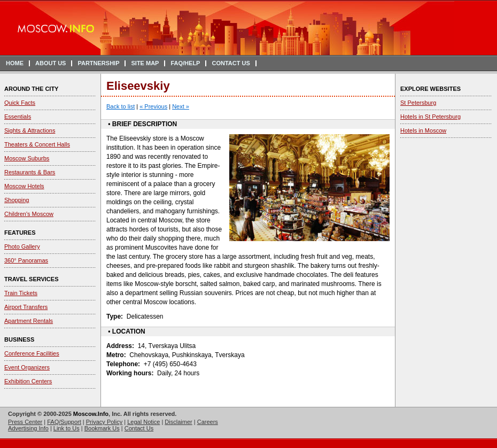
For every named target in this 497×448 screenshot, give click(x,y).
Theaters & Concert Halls (37, 144)
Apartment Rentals (29, 321)
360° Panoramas (26, 260)
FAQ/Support (64, 422)
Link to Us (67, 428)
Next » (181, 106)
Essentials (18, 117)
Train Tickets (21, 293)
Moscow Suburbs (27, 158)
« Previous (153, 106)
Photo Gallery (22, 246)
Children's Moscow (29, 214)
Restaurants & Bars (30, 172)
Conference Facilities (32, 353)
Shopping (17, 200)
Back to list (121, 106)
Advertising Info (28, 428)
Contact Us (139, 428)
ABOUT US (51, 63)
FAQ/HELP (185, 63)
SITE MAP (145, 63)
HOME (15, 63)
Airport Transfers (26, 307)
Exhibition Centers (28, 381)
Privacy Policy (104, 422)
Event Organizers (27, 367)
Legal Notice (143, 422)
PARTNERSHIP (98, 63)
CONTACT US (231, 63)
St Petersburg (418, 103)
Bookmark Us (102, 428)
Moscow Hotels (24, 186)
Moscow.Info (91, 414)
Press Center (25, 422)
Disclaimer (178, 422)
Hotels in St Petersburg (430, 117)
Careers (208, 422)
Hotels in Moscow (423, 130)
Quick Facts (20, 103)
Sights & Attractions (30, 130)
